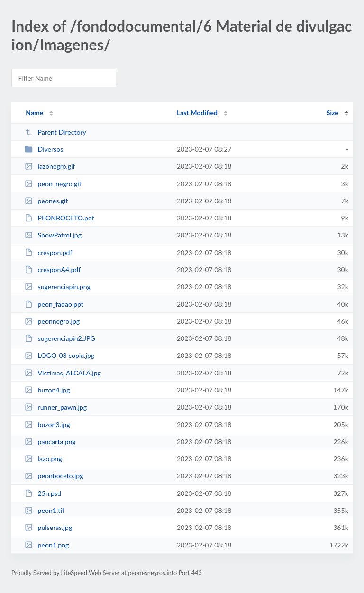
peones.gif (46, 201)
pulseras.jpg (48, 527)
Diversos (44, 149)
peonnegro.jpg (52, 321)
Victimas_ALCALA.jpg (63, 373)
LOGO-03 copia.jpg (59, 355)
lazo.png (43, 459)
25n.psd (43, 493)
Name (34, 113)
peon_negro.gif (53, 184)
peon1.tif (45, 510)
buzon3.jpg (47, 424)
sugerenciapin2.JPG (60, 338)
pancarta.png (50, 442)
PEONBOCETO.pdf (59, 218)
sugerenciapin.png (58, 287)
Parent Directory (55, 132)
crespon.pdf (48, 252)
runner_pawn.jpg (56, 407)
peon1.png (47, 545)
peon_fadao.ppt (54, 304)
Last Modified (197, 113)
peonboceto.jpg (54, 476)
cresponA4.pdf (53, 269)
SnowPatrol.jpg (53, 235)
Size (332, 113)
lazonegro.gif (50, 166)
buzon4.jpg (47, 390)
